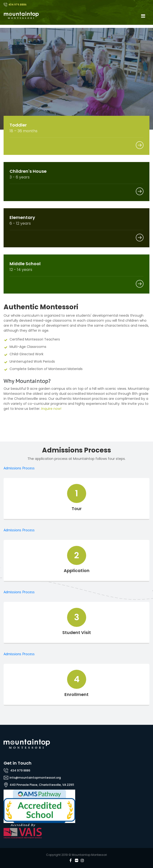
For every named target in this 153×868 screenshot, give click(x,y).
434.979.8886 (17, 4)
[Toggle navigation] (143, 16)
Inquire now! (51, 409)
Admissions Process (19, 468)
